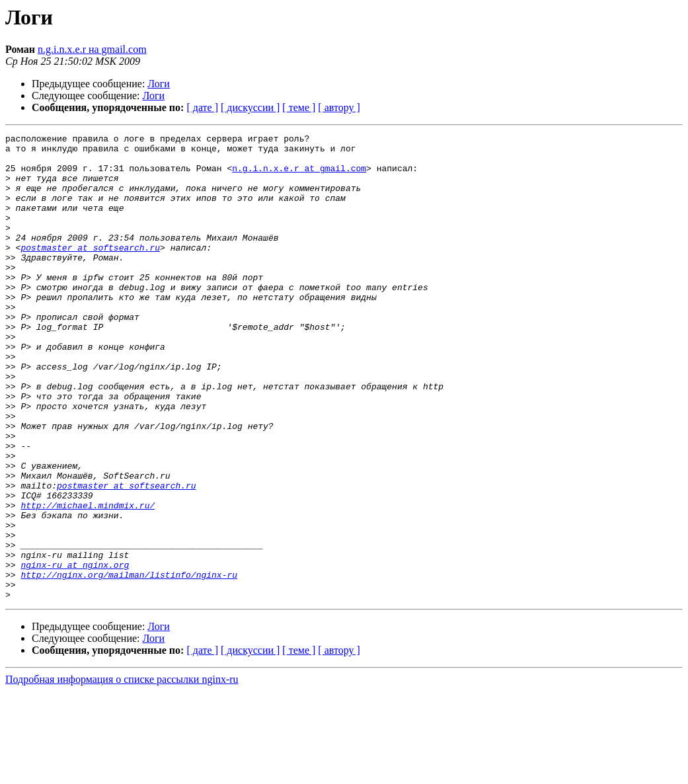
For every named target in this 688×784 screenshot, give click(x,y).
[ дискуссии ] (250, 107)
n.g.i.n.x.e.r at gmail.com (299, 176)
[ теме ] (299, 107)
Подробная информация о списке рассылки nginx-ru (122, 772)
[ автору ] (339, 107)
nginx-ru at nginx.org (75, 652)
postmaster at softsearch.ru (90, 271)
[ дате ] (202, 107)
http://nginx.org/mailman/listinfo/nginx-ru (129, 664)
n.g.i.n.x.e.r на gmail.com (92, 49)
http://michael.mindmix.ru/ (88, 580)
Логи (159, 84)
